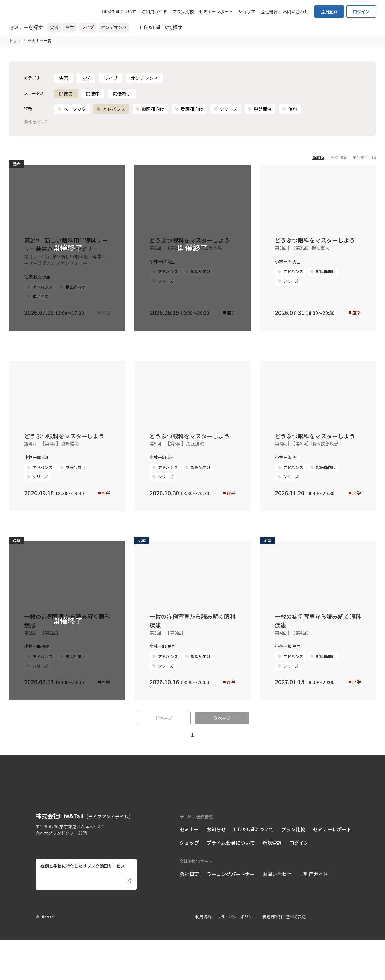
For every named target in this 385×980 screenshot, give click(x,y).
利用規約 (203, 957)
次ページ (222, 767)
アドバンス (111, 109)
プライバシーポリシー (237, 957)
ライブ (111, 78)
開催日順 (338, 157)
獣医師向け (150, 109)
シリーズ (225, 109)
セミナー (189, 869)
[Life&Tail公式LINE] (62, 883)
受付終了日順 (364, 157)
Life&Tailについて (119, 11)
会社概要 (269, 11)
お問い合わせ (296, 11)
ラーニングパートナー (231, 914)
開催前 (66, 94)
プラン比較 (183, 11)
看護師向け (189, 109)
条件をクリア (36, 122)
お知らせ (216, 869)
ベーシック (72, 109)
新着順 (318, 157)
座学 (86, 78)
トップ (15, 41)
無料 (290, 109)
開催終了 (122, 94)
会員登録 (329, 11)
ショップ (247, 11)
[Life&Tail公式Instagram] (51, 883)
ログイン (361, 11)
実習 (64, 78)
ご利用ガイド (154, 11)
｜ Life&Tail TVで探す (158, 27)
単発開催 (260, 109)
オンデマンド (144, 78)
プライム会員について (231, 883)
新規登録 (272, 883)
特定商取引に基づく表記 (284, 957)
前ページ (164, 767)
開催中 (93, 94)
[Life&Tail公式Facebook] (39, 883)
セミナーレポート (216, 11)
